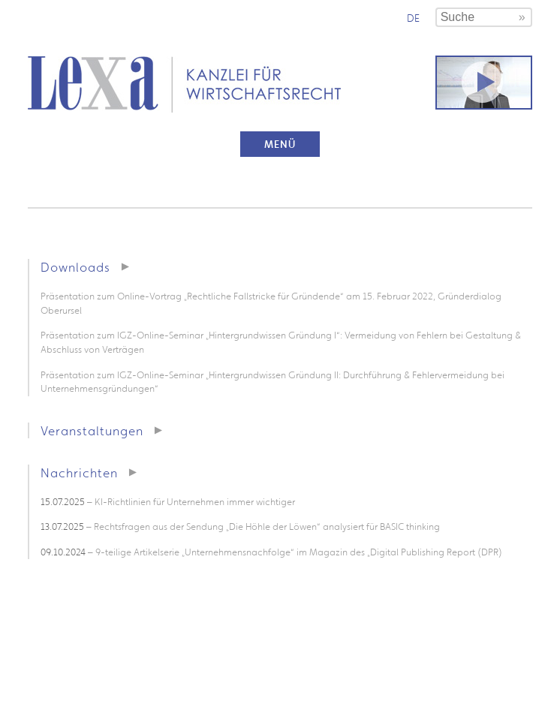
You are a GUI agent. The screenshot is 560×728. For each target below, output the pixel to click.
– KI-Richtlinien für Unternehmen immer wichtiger (168, 502)
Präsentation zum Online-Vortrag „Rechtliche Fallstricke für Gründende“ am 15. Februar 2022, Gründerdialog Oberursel (271, 303)
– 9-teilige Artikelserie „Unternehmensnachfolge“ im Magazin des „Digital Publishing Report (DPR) (271, 552)
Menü (280, 144)
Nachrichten (79, 472)
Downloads (75, 267)
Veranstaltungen (92, 430)
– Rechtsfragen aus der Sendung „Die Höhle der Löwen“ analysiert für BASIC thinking (240, 526)
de (413, 18)
